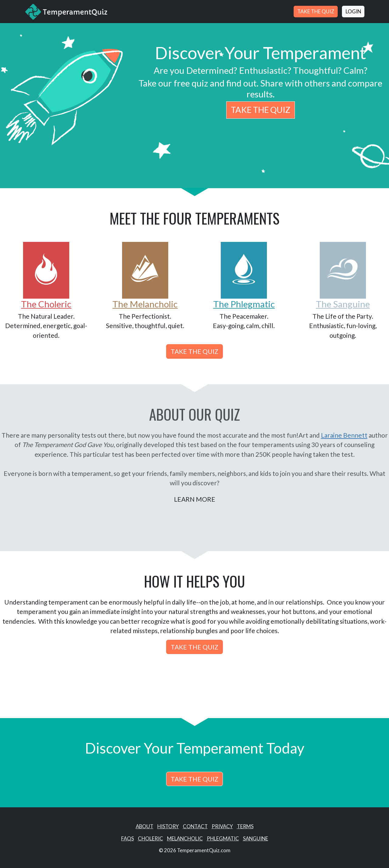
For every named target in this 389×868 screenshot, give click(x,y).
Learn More (195, 499)
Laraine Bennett (344, 435)
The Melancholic (145, 304)
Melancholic (185, 838)
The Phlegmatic (244, 304)
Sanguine (256, 838)
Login (353, 11)
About (145, 826)
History (168, 826)
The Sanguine (343, 304)
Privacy (222, 826)
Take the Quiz (316, 11)
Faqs (128, 838)
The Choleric (46, 304)
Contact (195, 826)
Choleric (150, 838)
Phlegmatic (223, 838)
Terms (245, 826)
